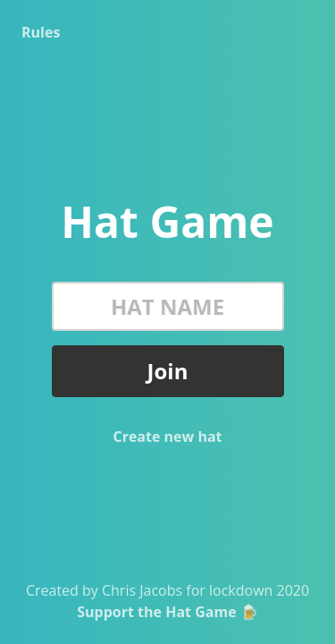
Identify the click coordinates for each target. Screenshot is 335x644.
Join (168, 371)
